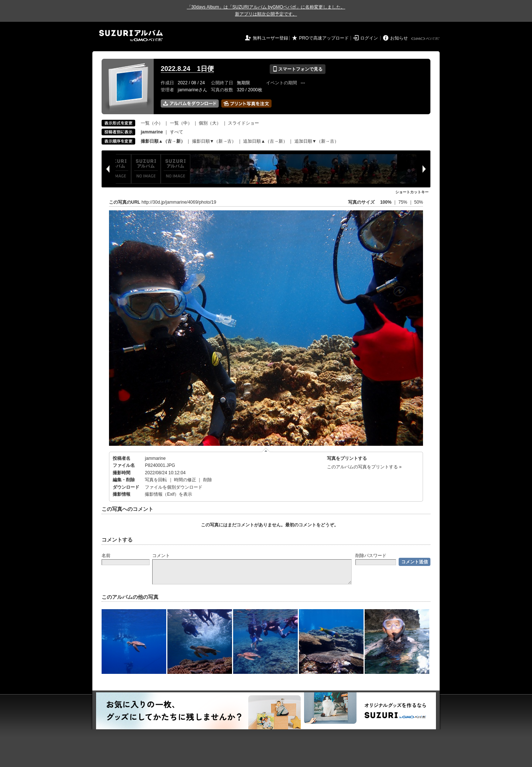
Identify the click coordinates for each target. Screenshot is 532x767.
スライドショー (243, 123)
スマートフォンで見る (298, 69)
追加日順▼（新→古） (317, 141)
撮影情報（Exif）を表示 (168, 494)
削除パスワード (371, 556)
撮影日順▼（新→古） (214, 141)
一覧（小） (152, 123)
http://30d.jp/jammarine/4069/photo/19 (179, 202)
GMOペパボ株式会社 (426, 39)
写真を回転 (156, 480)
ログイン (369, 38)
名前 (106, 556)
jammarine (155, 458)
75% (403, 202)
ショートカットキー (412, 192)
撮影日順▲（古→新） (163, 141)
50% (419, 202)
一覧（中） (181, 123)
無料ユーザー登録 (270, 38)
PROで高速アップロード (324, 38)
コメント (161, 556)
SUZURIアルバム (131, 36)
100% (386, 202)
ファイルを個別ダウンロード (174, 487)
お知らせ (399, 38)
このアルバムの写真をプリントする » (364, 467)
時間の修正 (185, 480)
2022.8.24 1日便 (187, 69)
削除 (208, 480)
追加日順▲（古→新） (265, 141)
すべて (177, 132)
